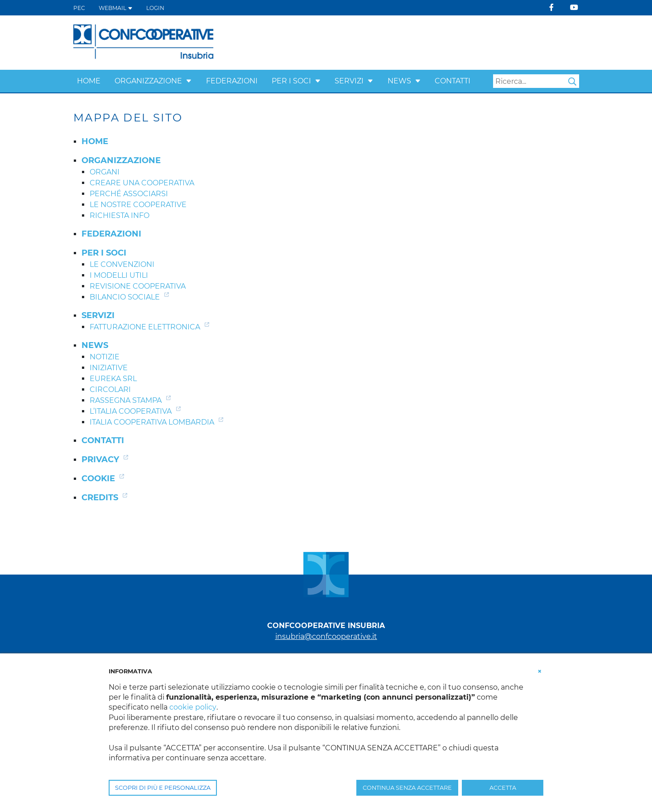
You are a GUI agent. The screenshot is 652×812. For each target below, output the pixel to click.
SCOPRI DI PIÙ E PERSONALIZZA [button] (163, 788)
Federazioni (232, 81)
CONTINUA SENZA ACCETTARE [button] (407, 788)
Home (89, 81)
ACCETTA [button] (503, 788)
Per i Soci (291, 81)
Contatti (453, 81)
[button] (189, 81)
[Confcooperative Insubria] (144, 42)
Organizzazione (148, 81)
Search (572, 82)
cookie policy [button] (193, 707)
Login (155, 8)
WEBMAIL (116, 8)
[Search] (536, 81)
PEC (79, 8)
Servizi (349, 81)
